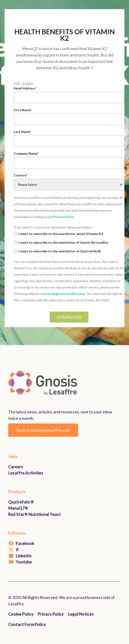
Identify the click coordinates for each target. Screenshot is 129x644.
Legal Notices (81, 614)
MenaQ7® (18, 508)
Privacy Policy (63, 217)
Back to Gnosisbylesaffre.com (43, 430)
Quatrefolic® (21, 502)
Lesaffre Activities (26, 473)
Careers (16, 467)
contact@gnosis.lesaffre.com (63, 294)
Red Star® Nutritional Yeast (34, 514)
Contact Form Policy (27, 624)
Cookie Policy (21, 614)
